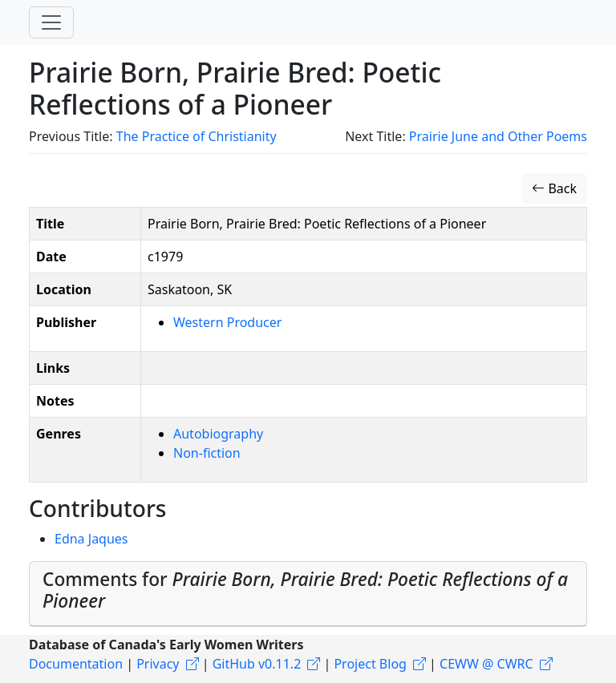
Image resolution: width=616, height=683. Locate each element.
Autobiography (218, 434)
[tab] (308, 594)
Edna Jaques (91, 539)
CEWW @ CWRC (486, 664)
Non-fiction (207, 453)
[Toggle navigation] (51, 22)
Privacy (158, 664)
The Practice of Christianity (197, 136)
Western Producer (227, 322)
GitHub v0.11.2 (257, 664)
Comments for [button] (305, 590)
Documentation (76, 664)
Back (554, 188)
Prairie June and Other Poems (498, 136)
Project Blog (370, 664)
